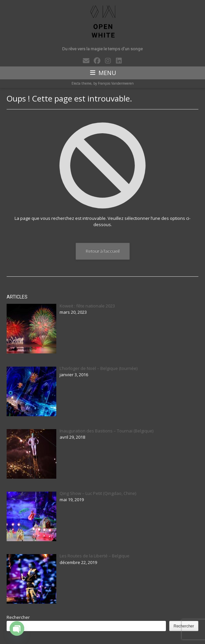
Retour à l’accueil (103, 251)
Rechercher (18, 617)
